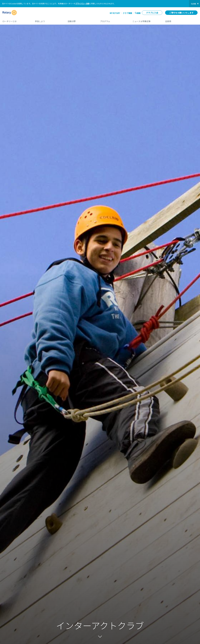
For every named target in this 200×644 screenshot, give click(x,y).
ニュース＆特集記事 (146, 20)
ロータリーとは (16, 20)
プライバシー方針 (82, 4)
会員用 (181, 20)
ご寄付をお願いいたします (181, 13)
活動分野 (81, 20)
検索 (139, 13)
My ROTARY (115, 13)
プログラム (114, 20)
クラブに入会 (152, 13)
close (193, 4)
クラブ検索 (127, 13)
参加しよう (48, 20)
